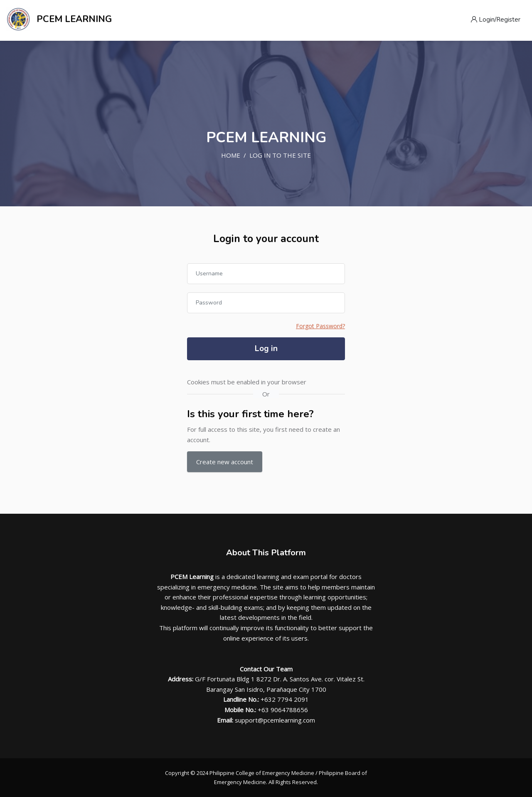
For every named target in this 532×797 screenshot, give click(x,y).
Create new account (225, 462)
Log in (266, 349)
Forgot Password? (320, 326)
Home (231, 155)
